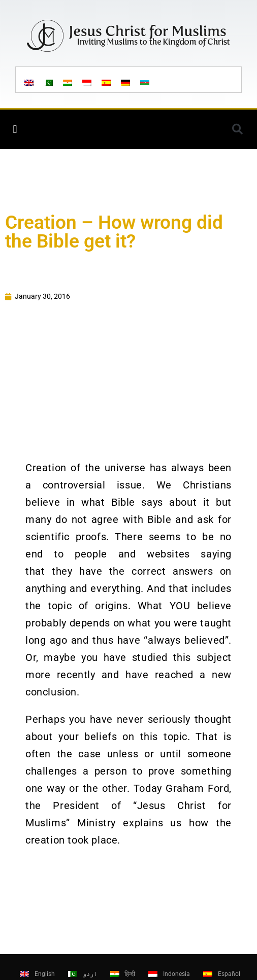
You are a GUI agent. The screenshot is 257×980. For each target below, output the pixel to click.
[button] (15, 129)
